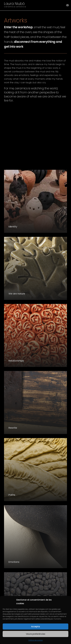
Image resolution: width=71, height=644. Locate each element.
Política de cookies (36, 640)
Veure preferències (36, 634)
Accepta (35, 627)
